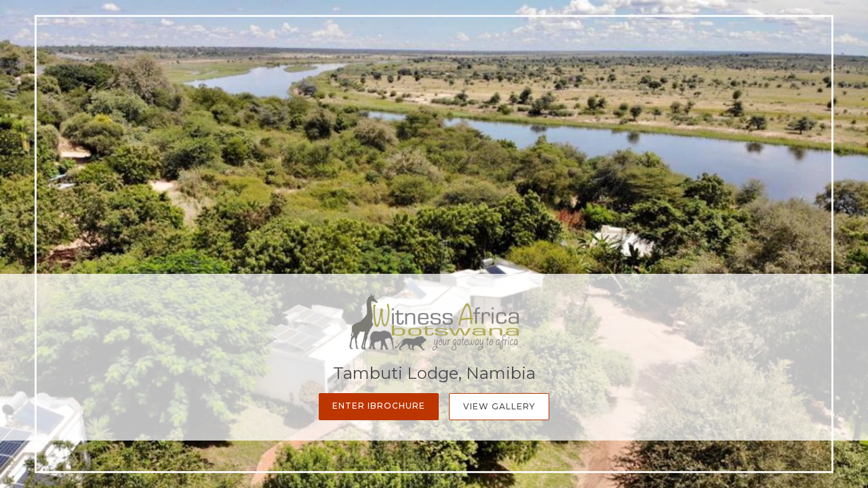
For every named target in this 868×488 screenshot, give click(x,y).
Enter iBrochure (379, 406)
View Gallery (499, 406)
